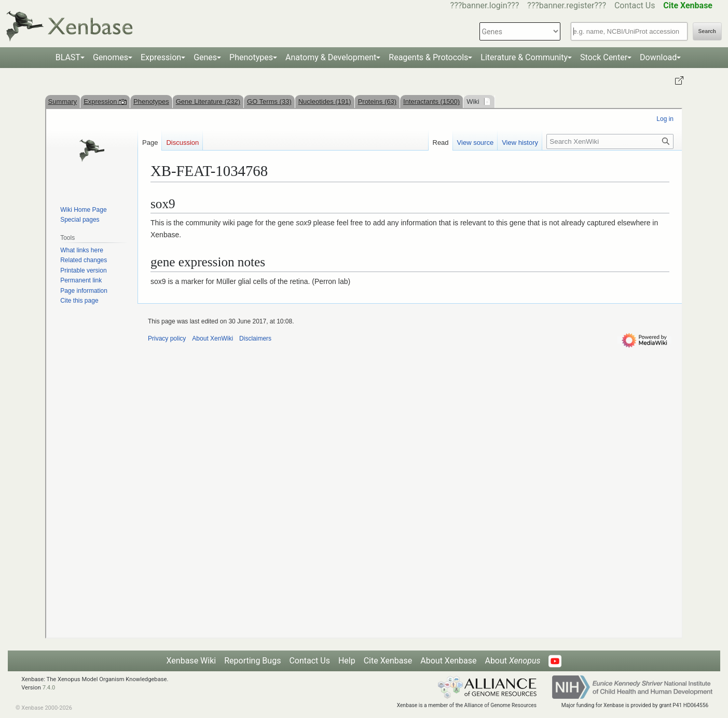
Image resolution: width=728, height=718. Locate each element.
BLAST (68, 57)
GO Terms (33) (269, 101)
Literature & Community (524, 57)
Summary (63, 101)
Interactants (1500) (431, 101)
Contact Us (635, 5)
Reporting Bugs (252, 661)
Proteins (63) (377, 101)
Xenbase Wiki (191, 661)
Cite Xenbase (388, 661)
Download (658, 57)
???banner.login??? (485, 5)
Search (707, 31)
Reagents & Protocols (428, 57)
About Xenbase (448, 661)
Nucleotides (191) (325, 101)
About (512, 661)
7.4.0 (49, 688)
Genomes (111, 57)
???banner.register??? (567, 5)
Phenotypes (251, 57)
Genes (205, 57)
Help (347, 661)
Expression (161, 57)
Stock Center (604, 57)
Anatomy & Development (331, 57)
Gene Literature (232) (208, 101)
